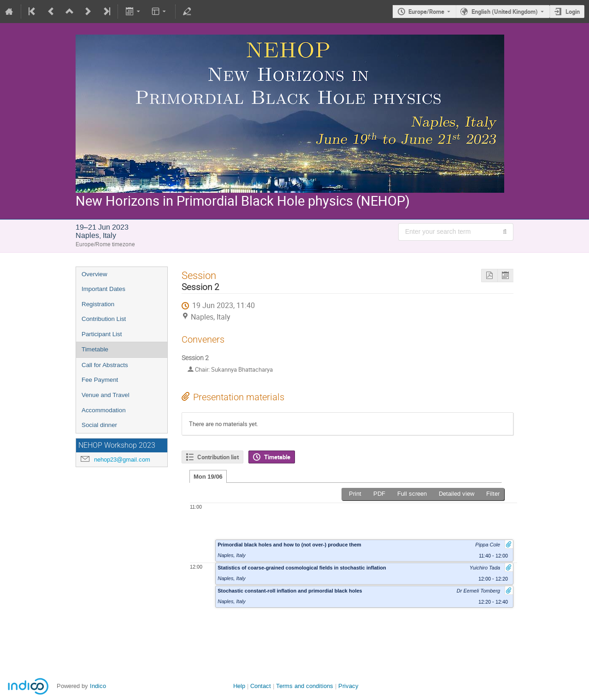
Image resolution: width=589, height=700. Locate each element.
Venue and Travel (106, 395)
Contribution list (218, 457)
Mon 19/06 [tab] (208, 477)
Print (355, 494)
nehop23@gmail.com (122, 460)
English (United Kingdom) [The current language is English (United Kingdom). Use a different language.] (505, 12)
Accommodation (104, 410)
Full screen (412, 494)
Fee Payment (100, 380)
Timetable (95, 349)
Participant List (102, 334)
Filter (493, 494)
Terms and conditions (305, 686)
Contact (261, 686)
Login (573, 12)
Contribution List (104, 319)
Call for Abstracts (105, 365)
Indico (98, 686)
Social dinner (99, 425)
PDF (379, 494)
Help (239, 686)
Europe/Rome (426, 12)
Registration (98, 304)
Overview (94, 274)
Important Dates (103, 289)
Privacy (348, 686)
